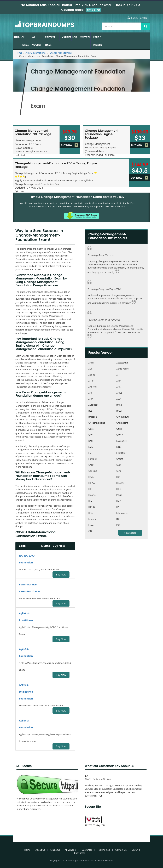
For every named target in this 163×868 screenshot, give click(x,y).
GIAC (119, 471)
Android (92, 387)
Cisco (91, 429)
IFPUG (92, 507)
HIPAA (92, 483)
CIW (90, 435)
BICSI (119, 411)
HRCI (119, 489)
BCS (90, 411)
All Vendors (37, 41)
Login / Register (139, 18)
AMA (119, 381)
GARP (91, 465)
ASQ (118, 399)
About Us (40, 850)
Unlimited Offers (50, 41)
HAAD (91, 477)
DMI (91, 441)
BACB (119, 405)
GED (118, 465)
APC (118, 387)
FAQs (75, 37)
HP (90, 489)
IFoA (119, 501)
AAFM (91, 363)
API (90, 393)
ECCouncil (121, 441)
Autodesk (93, 405)
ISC (118, 525)
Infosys (92, 519)
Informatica (122, 513)
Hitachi (120, 483)
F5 (90, 453)
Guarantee (66, 37)
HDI (118, 477)
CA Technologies (97, 423)
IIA (118, 507)
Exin (118, 447)
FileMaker (121, 453)
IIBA (90, 513)
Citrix (119, 429)
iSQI (90, 531)
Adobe (92, 375)
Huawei (92, 495)
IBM (90, 501)
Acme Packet (123, 369)
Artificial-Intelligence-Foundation (26, 692)
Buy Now (61, 575)
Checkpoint (122, 423)
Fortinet (92, 459)
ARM (91, 399)
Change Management (61, 53)
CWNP (120, 435)
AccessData (122, 363)
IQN (118, 519)
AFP (118, 375)
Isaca (91, 525)
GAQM (120, 459)
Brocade (93, 417)
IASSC (119, 495)
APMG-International (36, 53)
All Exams (25, 41)
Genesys (93, 471)
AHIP (91, 381)
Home (17, 37)
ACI (90, 369)
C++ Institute (123, 417)
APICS (119, 393)
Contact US (121, 850)
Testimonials (85, 37)
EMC (91, 447)
